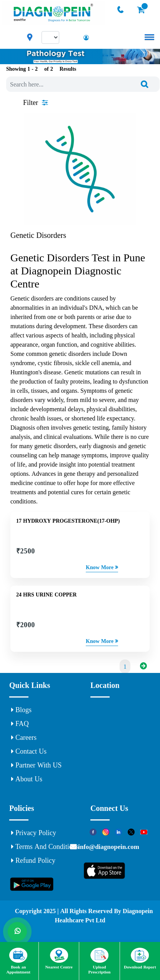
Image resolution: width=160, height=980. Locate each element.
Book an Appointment (18, 961)
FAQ (20, 724)
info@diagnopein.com (108, 846)
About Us (27, 779)
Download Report (140, 958)
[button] (148, 37)
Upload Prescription (100, 961)
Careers (24, 737)
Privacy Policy (34, 833)
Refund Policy (33, 860)
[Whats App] (17, 932)
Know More (102, 567)
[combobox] (83, 84)
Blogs (21, 710)
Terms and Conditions (45, 847)
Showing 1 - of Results (41, 69)
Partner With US (36, 765)
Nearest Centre (59, 958)
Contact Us (29, 751)
